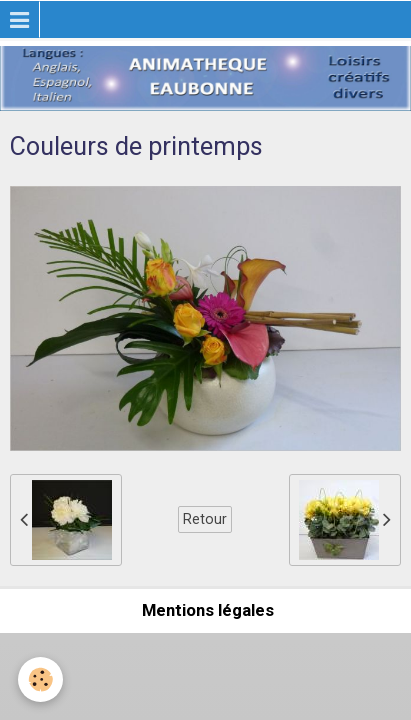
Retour (205, 519)
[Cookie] (40, 679)
